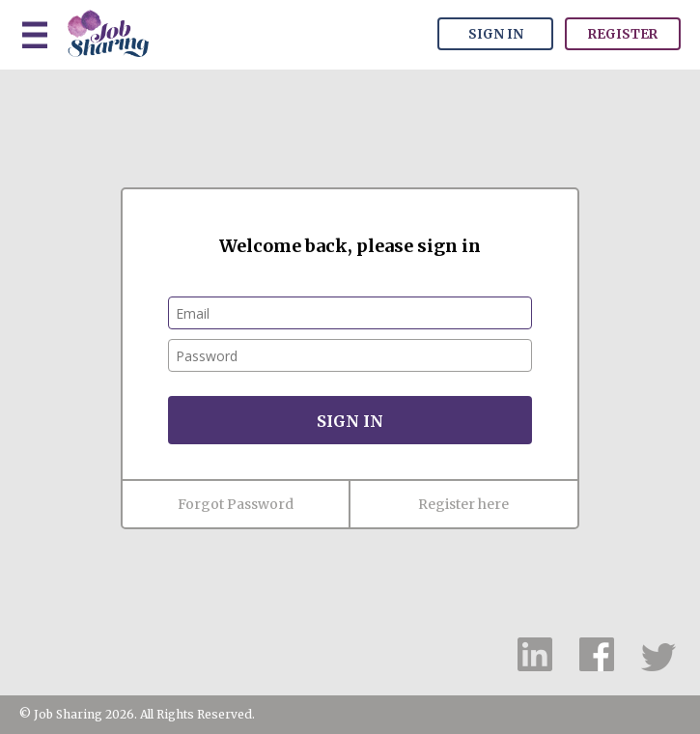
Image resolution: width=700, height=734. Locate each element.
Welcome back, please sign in (350, 246)
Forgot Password (236, 504)
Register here (463, 504)
